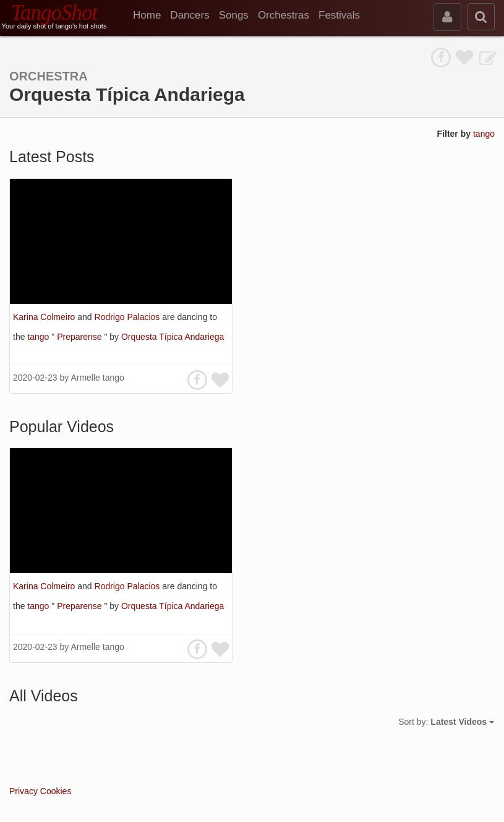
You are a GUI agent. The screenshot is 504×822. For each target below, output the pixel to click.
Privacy (23, 791)
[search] (481, 17)
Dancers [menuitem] (190, 15)
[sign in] (447, 17)
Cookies (56, 791)
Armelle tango (97, 378)
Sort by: (446, 722)
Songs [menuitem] (234, 15)
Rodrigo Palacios (129, 317)
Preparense (80, 337)
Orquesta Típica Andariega (173, 337)
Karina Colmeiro (45, 317)
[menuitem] (152, 15)
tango (484, 134)
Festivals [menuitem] (339, 15)
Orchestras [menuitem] (284, 15)
